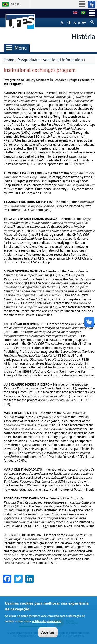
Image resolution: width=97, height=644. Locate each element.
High (69, 23)
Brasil (16, 4)
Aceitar (48, 633)
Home (9, 60)
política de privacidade (47, 621)
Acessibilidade (62, 23)
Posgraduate (29, 60)
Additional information (63, 60)
